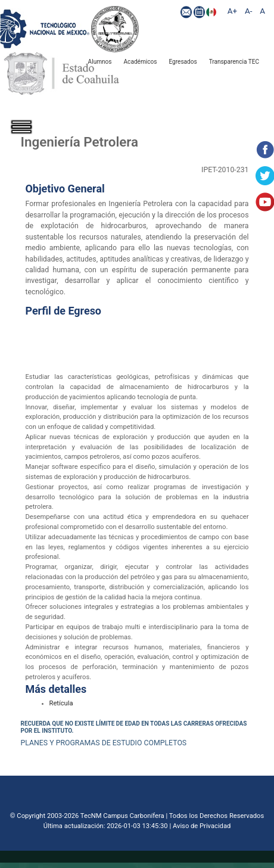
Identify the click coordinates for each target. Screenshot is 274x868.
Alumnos (100, 62)
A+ (232, 11)
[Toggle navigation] (30, 137)
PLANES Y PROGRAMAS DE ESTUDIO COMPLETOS (104, 743)
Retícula (61, 703)
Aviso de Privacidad (202, 826)
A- (248, 11)
